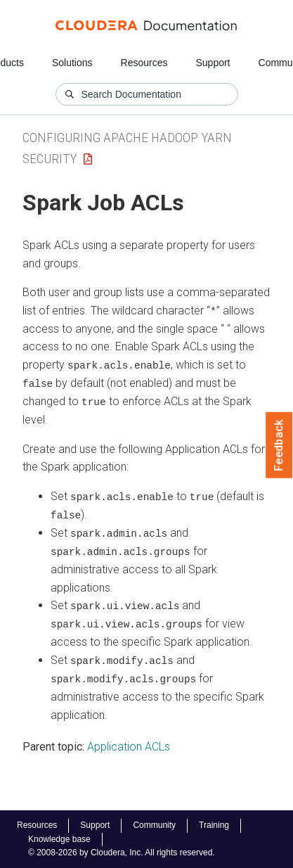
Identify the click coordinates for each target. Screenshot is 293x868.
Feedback (279, 445)
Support (213, 63)
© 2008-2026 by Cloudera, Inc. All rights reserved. (122, 853)
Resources (144, 63)
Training (214, 825)
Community (154, 825)
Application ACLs (129, 743)
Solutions (72, 63)
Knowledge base (59, 839)
